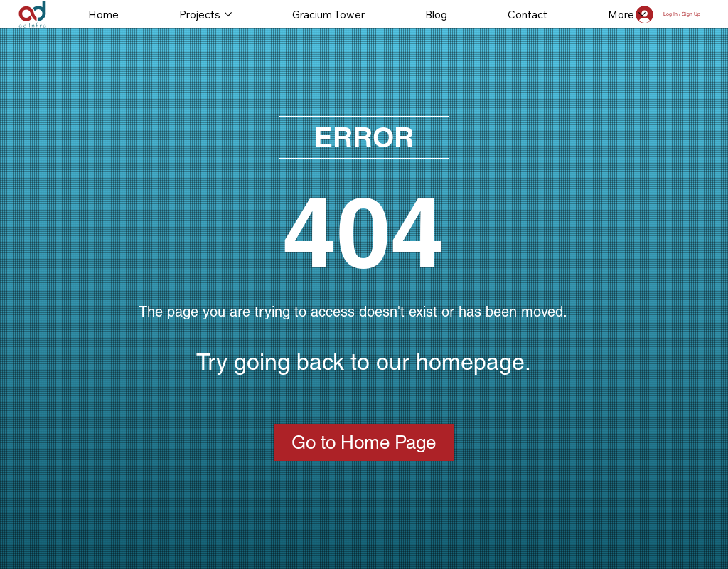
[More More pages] (642, 14)
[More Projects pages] (228, 14)
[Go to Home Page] (364, 442)
